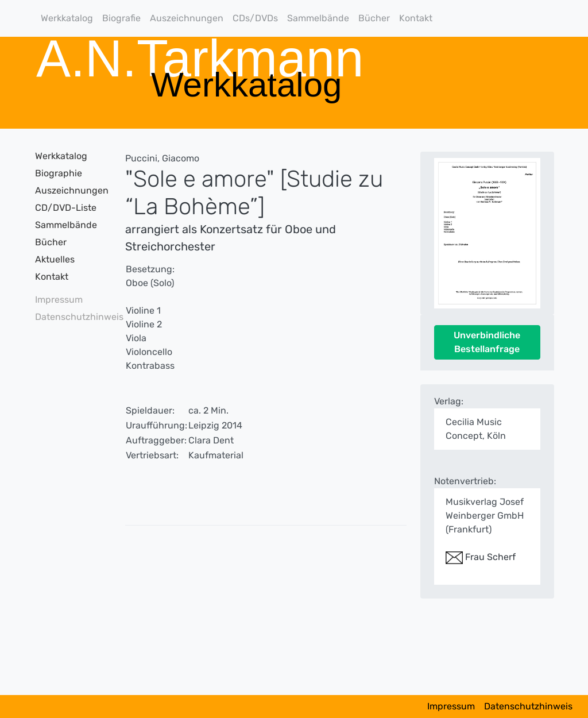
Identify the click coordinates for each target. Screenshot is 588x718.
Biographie (59, 173)
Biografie (121, 18)
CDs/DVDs (255, 18)
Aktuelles (55, 259)
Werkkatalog (67, 18)
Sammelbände (318, 18)
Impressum (59, 300)
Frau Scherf (481, 557)
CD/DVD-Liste (66, 208)
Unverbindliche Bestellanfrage (487, 342)
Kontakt (416, 18)
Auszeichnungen (187, 18)
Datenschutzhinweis (67, 317)
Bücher (374, 18)
